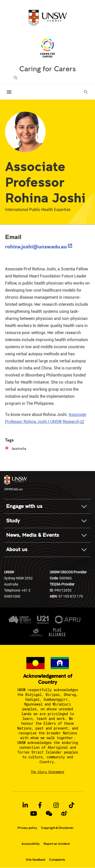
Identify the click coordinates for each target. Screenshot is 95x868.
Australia (19, 449)
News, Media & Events (33, 535)
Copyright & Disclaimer (57, 828)
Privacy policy (27, 828)
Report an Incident (57, 844)
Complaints (57, 860)
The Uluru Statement (48, 772)
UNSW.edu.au (15, 483)
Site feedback (35, 860)
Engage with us (24, 506)
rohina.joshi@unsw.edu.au (36, 246)
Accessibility (31, 844)
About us (17, 549)
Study (13, 521)
